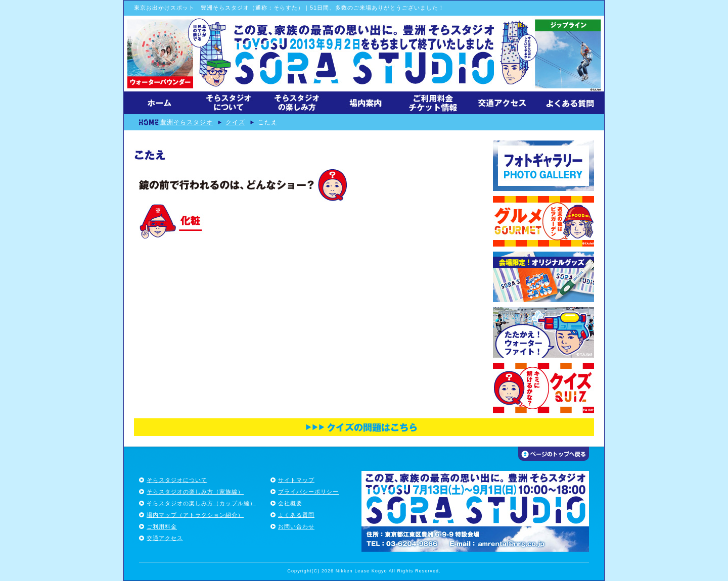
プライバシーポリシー (308, 492)
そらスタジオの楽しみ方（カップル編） (201, 503)
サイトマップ (296, 480)
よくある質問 (296, 515)
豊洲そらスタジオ (187, 122)
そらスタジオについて (177, 480)
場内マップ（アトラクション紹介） (195, 515)
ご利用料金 (162, 526)
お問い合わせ (296, 526)
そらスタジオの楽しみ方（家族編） (195, 492)
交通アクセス (165, 538)
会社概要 (290, 503)
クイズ (235, 122)
